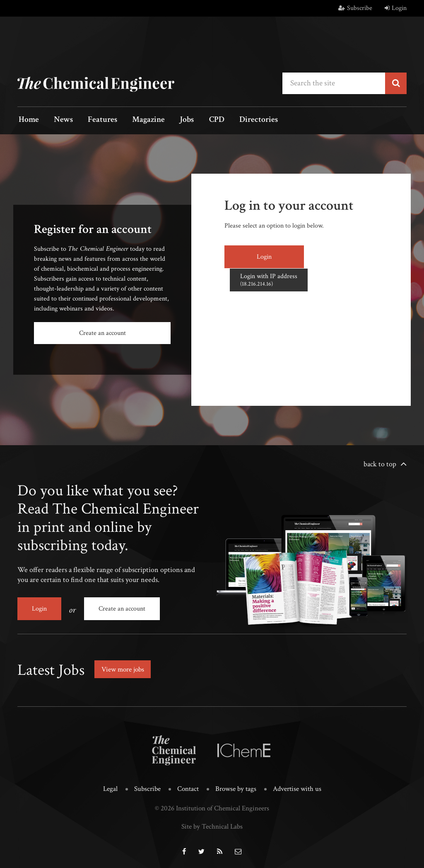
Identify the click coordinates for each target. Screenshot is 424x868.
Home (28, 120)
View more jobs (125, 667)
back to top (380, 464)
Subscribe (355, 8)
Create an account (102, 333)
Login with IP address (337, 256)
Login (396, 8)
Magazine (140, 120)
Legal (110, 787)
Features (96, 120)
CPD (203, 120)
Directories (242, 120)
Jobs (176, 120)
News (60, 120)
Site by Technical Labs (212, 824)
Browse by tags (236, 787)
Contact (188, 787)
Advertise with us (297, 787)
